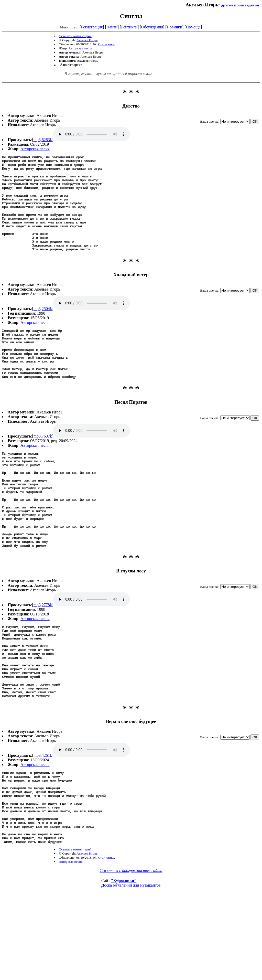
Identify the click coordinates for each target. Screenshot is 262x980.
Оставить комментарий (75, 36)
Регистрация (92, 27)
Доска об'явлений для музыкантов (131, 963)
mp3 (92, 134)
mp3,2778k (43, 653)
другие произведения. (241, 5)
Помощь (193, 27)
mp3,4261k (43, 818)
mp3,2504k (43, 328)
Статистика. (106, 44)
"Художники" (124, 958)
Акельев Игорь (87, 40)
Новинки (174, 27)
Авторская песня (80, 48)
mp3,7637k (43, 465)
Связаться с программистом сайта (131, 948)
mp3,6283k (43, 140)
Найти (112, 27)
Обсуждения (152, 27)
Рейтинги (129, 27)
